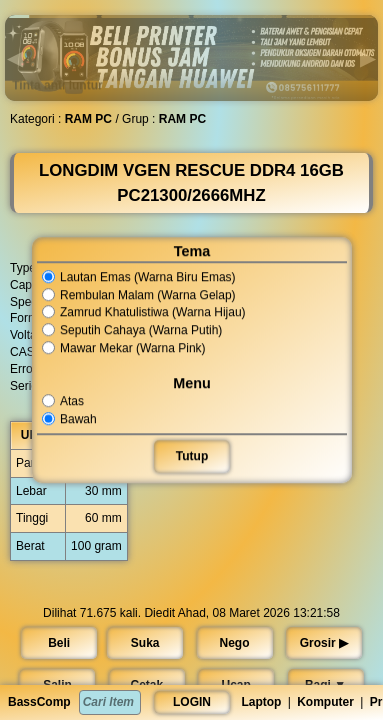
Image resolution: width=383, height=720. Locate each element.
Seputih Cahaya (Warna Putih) (132, 330)
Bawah (70, 419)
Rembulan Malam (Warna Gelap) (138, 295)
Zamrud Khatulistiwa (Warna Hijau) (143, 313)
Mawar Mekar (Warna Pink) (123, 348)
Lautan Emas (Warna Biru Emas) (138, 277)
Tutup (191, 456)
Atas (63, 401)
